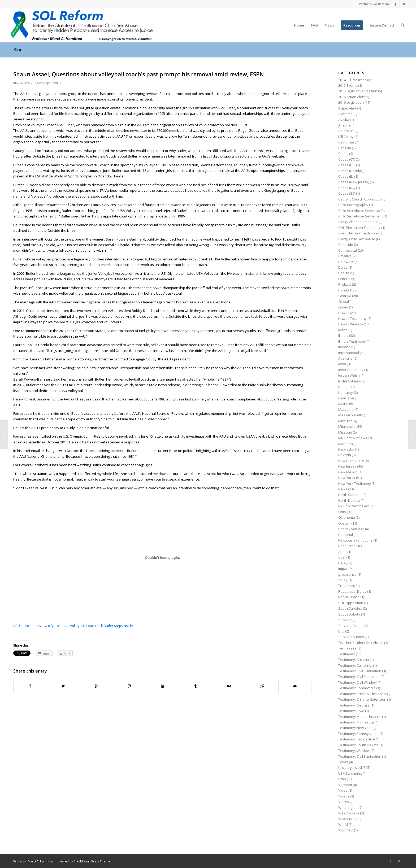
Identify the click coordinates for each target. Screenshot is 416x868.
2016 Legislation (351, 102)
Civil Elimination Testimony (359, 228)
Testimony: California (355, 665)
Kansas (344, 387)
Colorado (346, 245)
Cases (343, 154)
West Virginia (349, 813)
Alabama (345, 114)
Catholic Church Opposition (360, 199)
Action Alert (347, 108)
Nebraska (346, 449)
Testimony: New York (355, 728)
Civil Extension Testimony (359, 233)
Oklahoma (347, 517)
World (343, 825)
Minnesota (347, 426)
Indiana (344, 347)
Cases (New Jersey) (354, 182)
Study (343, 580)
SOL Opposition (351, 603)
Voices (344, 802)
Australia (345, 358)
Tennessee (347, 648)
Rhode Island (349, 597)
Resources (347, 546)
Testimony (347, 654)
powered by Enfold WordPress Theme (83, 861)
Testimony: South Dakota (358, 745)
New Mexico (348, 472)
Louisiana (346, 398)
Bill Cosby (346, 137)
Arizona (344, 125)
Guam (343, 307)
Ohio (342, 512)
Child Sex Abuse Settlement (360, 216)
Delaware (346, 262)
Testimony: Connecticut (357, 688)
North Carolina (350, 495)
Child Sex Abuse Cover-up (359, 211)
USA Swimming (350, 773)
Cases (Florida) (350, 171)
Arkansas (346, 131)
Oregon (344, 523)
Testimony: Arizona (354, 660)
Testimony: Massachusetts (360, 717)
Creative (345, 256)
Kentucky (346, 392)
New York (346, 478)
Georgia (345, 296)
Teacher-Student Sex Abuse (361, 643)
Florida (344, 290)
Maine (343, 404)
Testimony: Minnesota (356, 722)
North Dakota (349, 500)
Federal (344, 279)
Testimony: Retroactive (357, 739)
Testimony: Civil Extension (359, 677)
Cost (342, 557)
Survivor (345, 620)
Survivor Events (351, 626)
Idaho (343, 330)
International (349, 353)
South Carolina (350, 608)
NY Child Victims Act (354, 506)
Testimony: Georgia (354, 705)
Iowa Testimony (351, 370)
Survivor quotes (351, 637)
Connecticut (348, 250)
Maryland (346, 409)
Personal (346, 535)
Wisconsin (346, 819)
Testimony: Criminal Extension (362, 699)
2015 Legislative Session (358, 91)
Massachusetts (351, 415)
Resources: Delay (352, 591)
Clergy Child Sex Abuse (357, 239)
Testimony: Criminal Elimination (363, 694)
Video (343, 790)
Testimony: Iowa (351, 711)
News (343, 489)
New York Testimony (355, 483)
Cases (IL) (346, 176)
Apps (342, 552)
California (346, 142)
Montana (346, 444)
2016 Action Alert (351, 97)
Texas (343, 762)
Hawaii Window (351, 324)
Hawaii (344, 313)
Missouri (345, 432)
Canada (345, 148)
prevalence (347, 574)
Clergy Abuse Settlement (358, 222)
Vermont (345, 785)
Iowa (342, 364)
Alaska (344, 120)
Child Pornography (353, 205)
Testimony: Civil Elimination (360, 671)
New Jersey (347, 466)
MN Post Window (352, 438)
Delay (343, 267)
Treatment (347, 586)
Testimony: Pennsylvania (358, 734)
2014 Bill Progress (352, 80)
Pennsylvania (349, 529)
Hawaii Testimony (352, 319)
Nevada (345, 455)
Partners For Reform (374, 4)
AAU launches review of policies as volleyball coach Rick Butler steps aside (73, 626)
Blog (18, 50)
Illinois (343, 335)
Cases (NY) (347, 188)
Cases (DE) (347, 165)
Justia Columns (350, 381)
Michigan (345, 421)
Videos (344, 796)
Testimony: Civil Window (357, 682)
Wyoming (346, 830)
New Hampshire (351, 461)
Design (344, 273)
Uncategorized (47, 83)
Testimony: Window (354, 751)
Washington (348, 808)
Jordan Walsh (349, 375)
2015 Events (348, 85)
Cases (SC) (347, 193)
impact (344, 569)
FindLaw (345, 284)
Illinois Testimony (352, 341)
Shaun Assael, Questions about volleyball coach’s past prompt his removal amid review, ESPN (138, 74)
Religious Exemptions (355, 540)
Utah (342, 779)
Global (344, 302)
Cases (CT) (347, 159)
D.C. (341, 631)
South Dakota (349, 614)
